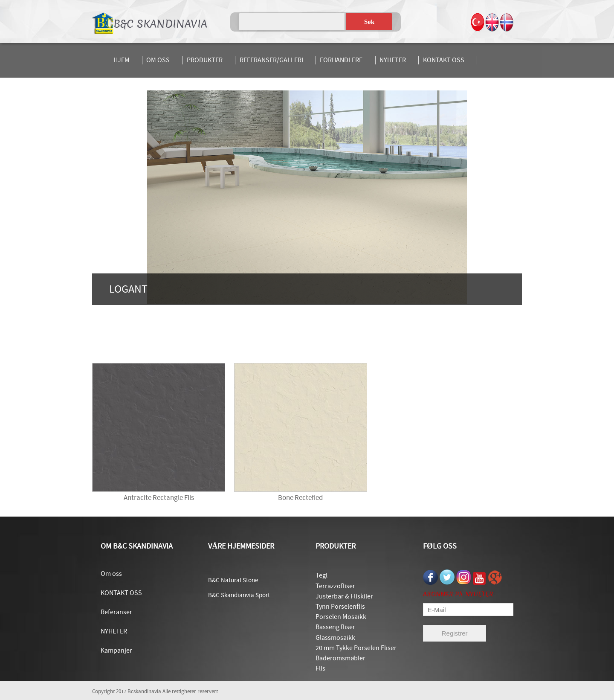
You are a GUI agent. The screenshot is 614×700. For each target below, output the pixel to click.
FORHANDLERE (341, 60)
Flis (320, 668)
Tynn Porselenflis (340, 607)
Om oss (111, 574)
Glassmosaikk (335, 638)
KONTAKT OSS (444, 60)
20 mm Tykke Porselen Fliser (356, 648)
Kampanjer (116, 651)
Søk (369, 22)
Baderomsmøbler (340, 658)
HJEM (122, 60)
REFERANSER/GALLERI (271, 60)
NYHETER (393, 60)
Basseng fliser (335, 627)
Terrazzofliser (335, 586)
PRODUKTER (205, 60)
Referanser (116, 612)
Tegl (321, 575)
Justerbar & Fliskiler (344, 596)
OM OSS (158, 60)
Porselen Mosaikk (341, 617)
